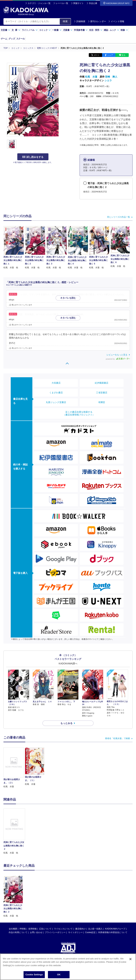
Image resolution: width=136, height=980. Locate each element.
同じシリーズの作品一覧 (119, 217)
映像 (124, 30)
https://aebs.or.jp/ (56, 937)
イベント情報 (116, 21)
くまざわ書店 (56, 393)
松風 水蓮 (91, 77)
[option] (14, 832)
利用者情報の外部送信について (113, 905)
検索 (65, 21)
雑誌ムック (112, 30)
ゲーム (4, 39)
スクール (21, 39)
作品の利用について (18, 905)
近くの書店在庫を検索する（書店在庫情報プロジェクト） (79, 413)
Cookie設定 (90, 905)
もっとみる (66, 723)
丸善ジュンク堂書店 (56, 402)
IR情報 (23, 901)
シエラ (108, 80)
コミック (45, 30)
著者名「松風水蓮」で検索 (117, 738)
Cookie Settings (34, 975)
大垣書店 (56, 383)
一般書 (57, 30)
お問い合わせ (36, 905)
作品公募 (93, 3)
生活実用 (96, 30)
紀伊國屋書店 (102, 383)
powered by (118, 359)
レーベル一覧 (62, 3)
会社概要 (13, 901)
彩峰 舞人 (111, 77)
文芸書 (5, 30)
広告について (45, 901)
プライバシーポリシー (55, 905)
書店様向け (80, 901)
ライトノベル (30, 30)
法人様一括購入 (95, 901)
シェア (110, 55)
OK (59, 975)
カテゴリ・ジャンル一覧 (39, 3)
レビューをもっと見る (117, 355)
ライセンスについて (63, 901)
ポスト (97, 55)
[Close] (130, 959)
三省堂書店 (102, 393)
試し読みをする (33, 157)
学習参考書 (81, 30)
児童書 (68, 30)
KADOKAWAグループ (115, 901)
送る (124, 55)
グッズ (12, 39)
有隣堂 (102, 402)
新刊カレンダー (97, 21)
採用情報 (33, 901)
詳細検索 (80, 21)
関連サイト (79, 3)
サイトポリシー (75, 905)
